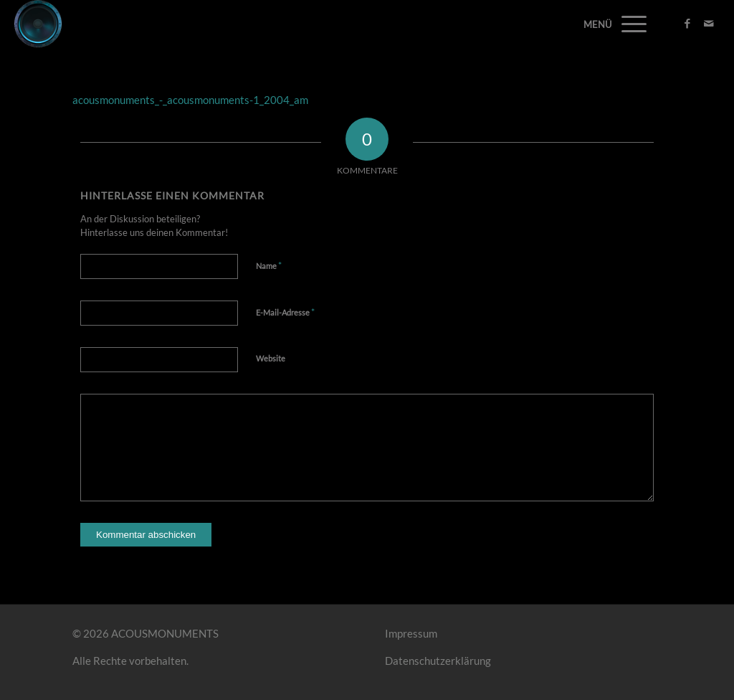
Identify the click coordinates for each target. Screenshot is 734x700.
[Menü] (629, 24)
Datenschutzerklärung (438, 661)
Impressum (411, 633)
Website (271, 358)
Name (269, 265)
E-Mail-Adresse (285, 312)
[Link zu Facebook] (687, 23)
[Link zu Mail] (709, 23)
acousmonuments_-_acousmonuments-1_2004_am (190, 100)
